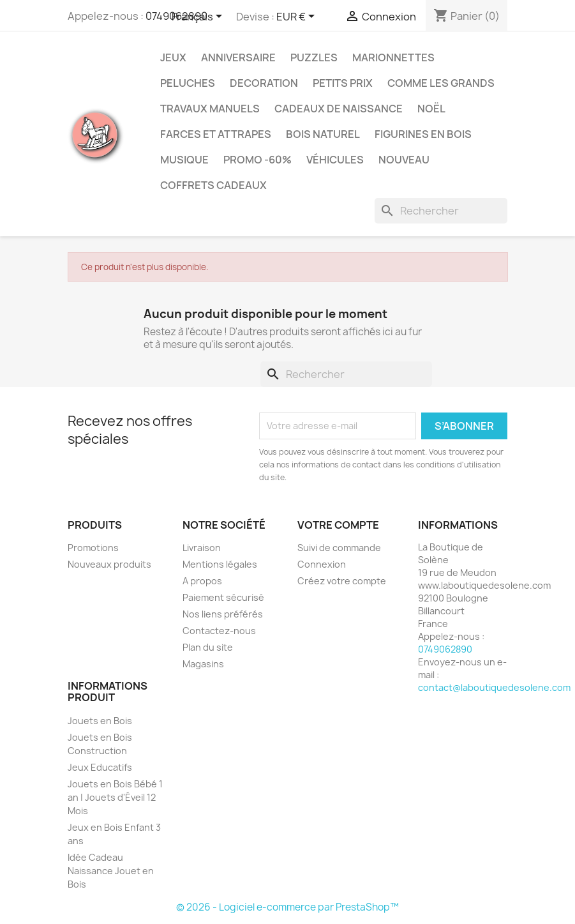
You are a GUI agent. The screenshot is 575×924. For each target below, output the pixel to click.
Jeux (173, 57)
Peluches (188, 83)
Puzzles (314, 57)
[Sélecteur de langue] (199, 17)
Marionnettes (393, 57)
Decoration (264, 83)
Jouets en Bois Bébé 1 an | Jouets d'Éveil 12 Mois (115, 797)
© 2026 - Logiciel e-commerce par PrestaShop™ (287, 907)
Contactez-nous (219, 631)
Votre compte (338, 525)
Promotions (93, 548)
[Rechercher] (441, 211)
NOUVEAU (404, 160)
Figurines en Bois (423, 134)
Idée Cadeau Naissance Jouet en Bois (111, 871)
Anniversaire (238, 57)
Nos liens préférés (223, 614)
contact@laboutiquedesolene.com (494, 687)
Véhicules (335, 160)
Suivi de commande (339, 548)
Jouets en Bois (100, 721)
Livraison (202, 548)
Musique (184, 160)
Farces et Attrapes (216, 134)
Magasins (203, 664)
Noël (431, 109)
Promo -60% (258, 160)
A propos (202, 581)
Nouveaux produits (109, 564)
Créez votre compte (342, 581)
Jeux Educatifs (100, 767)
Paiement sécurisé (223, 597)
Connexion (322, 564)
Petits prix (343, 83)
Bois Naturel (323, 134)
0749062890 (445, 649)
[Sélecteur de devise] (298, 17)
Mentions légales (220, 564)
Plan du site (208, 647)
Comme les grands (441, 83)
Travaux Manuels (210, 109)
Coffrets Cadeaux (213, 185)
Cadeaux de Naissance (339, 109)
